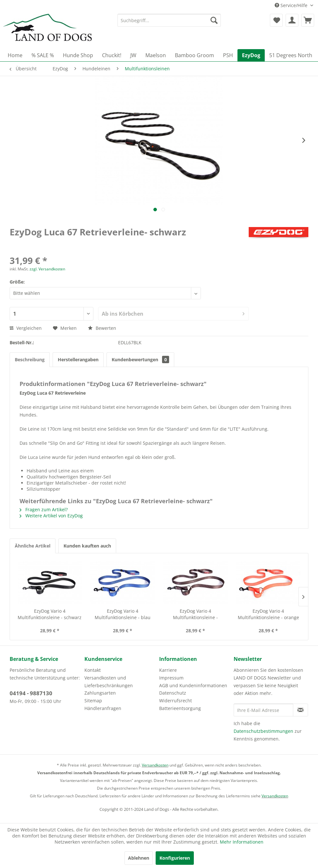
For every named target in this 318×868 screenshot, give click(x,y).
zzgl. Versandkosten (47, 269)
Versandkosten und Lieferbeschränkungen (109, 682)
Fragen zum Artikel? (44, 509)
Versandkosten (155, 765)
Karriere (168, 670)
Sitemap (93, 701)
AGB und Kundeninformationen (193, 685)
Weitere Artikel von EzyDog (51, 516)
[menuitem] (169, 20)
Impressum (171, 678)
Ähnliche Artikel (33, 546)
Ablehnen (139, 858)
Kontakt (93, 670)
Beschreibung (30, 359)
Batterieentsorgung (180, 708)
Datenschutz (173, 693)
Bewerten (102, 328)
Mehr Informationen (242, 842)
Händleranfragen (103, 708)
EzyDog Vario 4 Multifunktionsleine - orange (268, 614)
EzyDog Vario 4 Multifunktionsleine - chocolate (195, 614)
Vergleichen (26, 328)
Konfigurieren (175, 858)
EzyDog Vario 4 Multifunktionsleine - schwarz (50, 614)
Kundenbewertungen (140, 359)
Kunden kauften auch (87, 546)
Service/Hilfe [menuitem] (292, 5)
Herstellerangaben (78, 359)
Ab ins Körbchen (173, 313)
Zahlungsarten (100, 693)
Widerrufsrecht (176, 701)
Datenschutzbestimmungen (263, 731)
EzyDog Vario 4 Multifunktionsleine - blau (123, 614)
